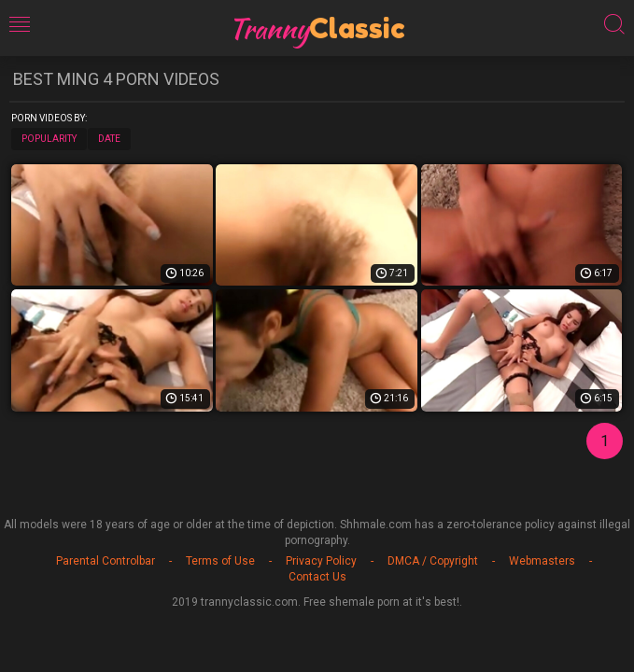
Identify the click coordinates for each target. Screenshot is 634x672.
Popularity (49, 139)
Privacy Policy (321, 561)
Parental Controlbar (106, 561)
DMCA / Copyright (433, 561)
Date (109, 139)
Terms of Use (220, 561)
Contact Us (317, 577)
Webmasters (542, 561)
